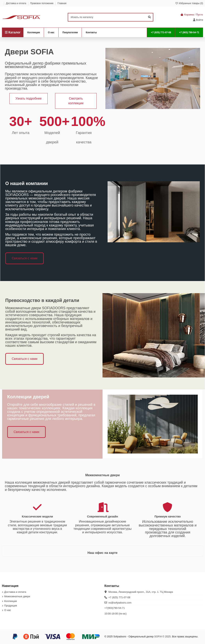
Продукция (11, 606)
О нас (8, 610)
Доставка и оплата (16, 3)
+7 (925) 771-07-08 (119, 597)
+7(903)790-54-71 (115, 608)
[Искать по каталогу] (149, 17)
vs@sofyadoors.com (120, 603)
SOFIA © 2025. (163, 636)
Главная (62, 3)
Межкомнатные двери (17, 596)
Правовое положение (42, 3)
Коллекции (11, 601)
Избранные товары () (189, 3)
